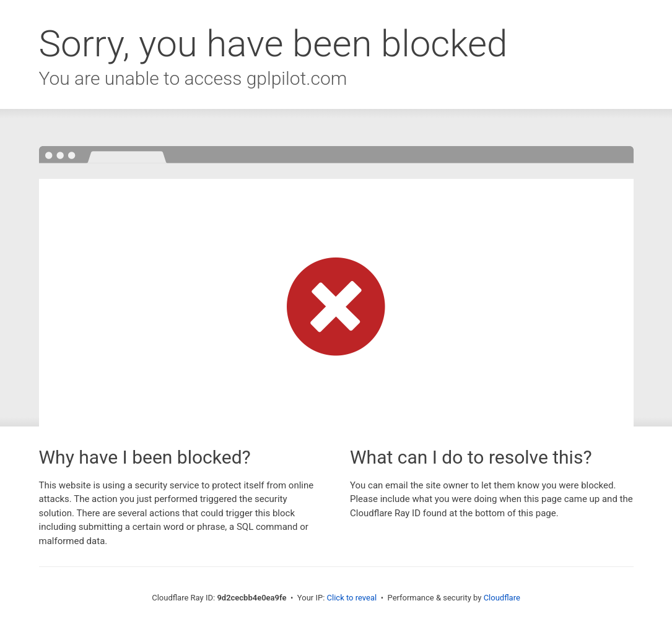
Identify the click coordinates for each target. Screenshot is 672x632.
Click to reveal (352, 598)
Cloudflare (502, 598)
